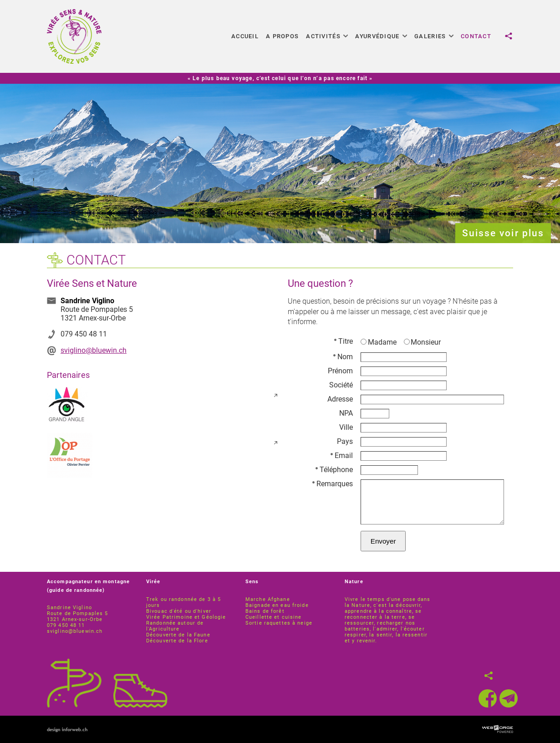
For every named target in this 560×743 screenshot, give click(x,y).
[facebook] (488, 698)
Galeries (434, 36)
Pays (345, 441)
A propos (282, 36)
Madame (379, 342)
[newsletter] (509, 698)
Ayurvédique (381, 36)
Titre (344, 341)
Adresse (340, 399)
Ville (346, 427)
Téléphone (334, 470)
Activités (327, 36)
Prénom (340, 371)
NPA (346, 413)
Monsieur (423, 342)
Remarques (333, 484)
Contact (476, 36)
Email (342, 455)
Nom (343, 357)
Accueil (245, 36)
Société (341, 385)
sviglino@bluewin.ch (94, 350)
